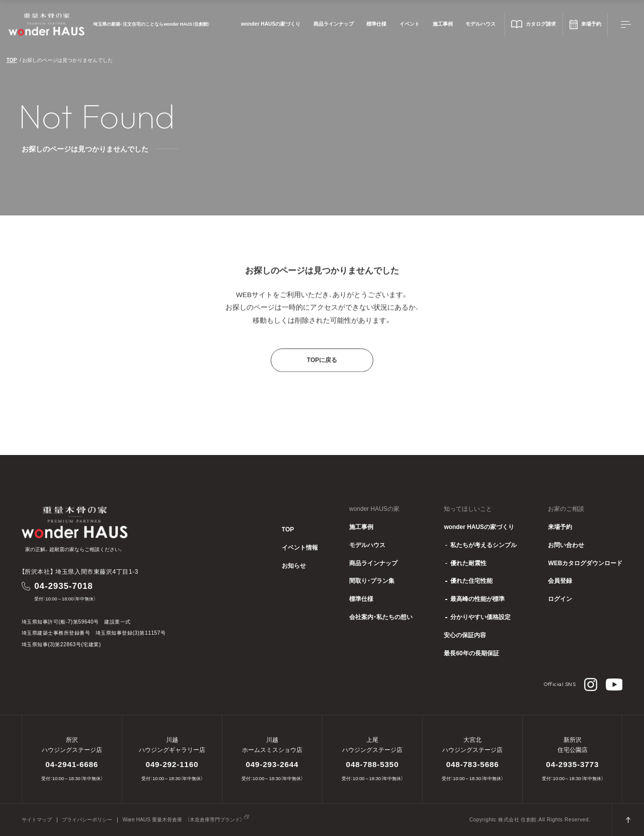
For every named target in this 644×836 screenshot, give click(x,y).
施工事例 (443, 24)
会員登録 (560, 581)
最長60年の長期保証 (471, 654)
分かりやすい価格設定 (480, 618)
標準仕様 (376, 24)
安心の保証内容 (465, 636)
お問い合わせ (566, 546)
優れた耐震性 (468, 564)
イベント (410, 24)
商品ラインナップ (334, 24)
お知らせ (294, 566)
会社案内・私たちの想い (381, 618)
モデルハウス (480, 24)
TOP (12, 60)
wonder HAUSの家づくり (271, 24)
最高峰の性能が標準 (477, 599)
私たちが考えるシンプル (484, 546)
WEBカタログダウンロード (585, 564)
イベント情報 (300, 548)
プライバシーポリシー (87, 820)
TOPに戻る (322, 369)
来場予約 (560, 527)
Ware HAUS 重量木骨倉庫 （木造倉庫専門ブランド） (183, 820)
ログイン (560, 599)
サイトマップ (37, 820)
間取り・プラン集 (372, 581)
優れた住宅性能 (471, 581)
